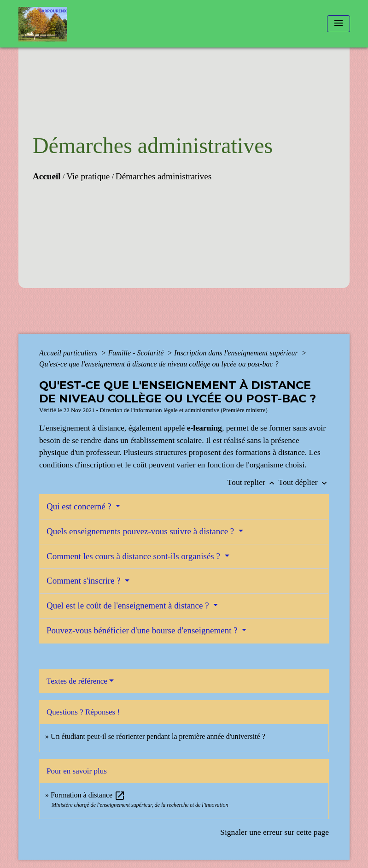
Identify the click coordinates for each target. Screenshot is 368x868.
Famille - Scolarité (137, 353)
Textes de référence (77, 681)
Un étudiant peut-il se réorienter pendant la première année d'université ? (158, 736)
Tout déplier (304, 482)
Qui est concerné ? (80, 506)
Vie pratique (88, 176)
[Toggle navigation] (339, 24)
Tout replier (253, 482)
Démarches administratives (164, 176)
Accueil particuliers (69, 353)
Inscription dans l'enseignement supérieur (237, 353)
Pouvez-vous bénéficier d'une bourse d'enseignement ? (143, 630)
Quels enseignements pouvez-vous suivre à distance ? (141, 531)
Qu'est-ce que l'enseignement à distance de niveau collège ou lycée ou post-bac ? (159, 364)
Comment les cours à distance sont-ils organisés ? (134, 556)
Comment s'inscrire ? (85, 581)
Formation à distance (88, 795)
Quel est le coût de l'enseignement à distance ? (129, 605)
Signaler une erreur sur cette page (275, 832)
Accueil (47, 176)
